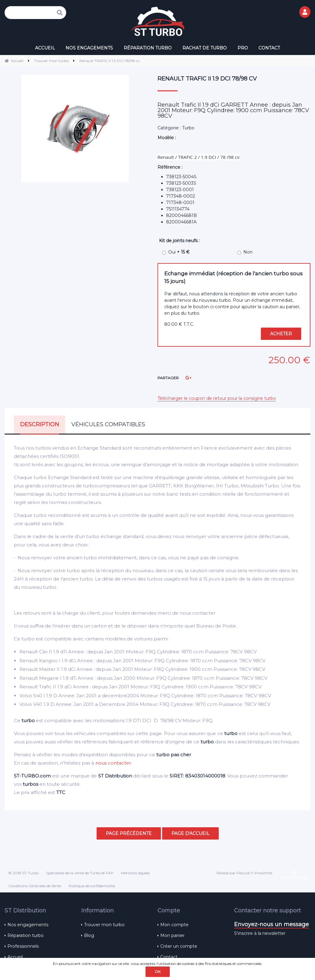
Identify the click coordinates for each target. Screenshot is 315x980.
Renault (166, 157)
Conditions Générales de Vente (35, 886)
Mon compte (174, 925)
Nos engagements (28, 925)
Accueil (15, 957)
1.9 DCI (209, 157)
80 (179, 324)
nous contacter (113, 763)
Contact (169, 957)
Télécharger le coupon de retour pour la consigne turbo (217, 398)
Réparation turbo (26, 935)
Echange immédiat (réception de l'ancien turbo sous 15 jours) (233, 277)
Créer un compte (179, 946)
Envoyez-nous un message (271, 924)
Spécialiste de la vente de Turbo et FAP (80, 873)
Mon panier (172, 935)
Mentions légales (135, 873)
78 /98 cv (230, 157)
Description (40, 424)
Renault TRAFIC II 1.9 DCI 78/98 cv (207, 79)
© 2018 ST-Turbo (24, 873)
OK (158, 972)
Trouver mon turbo (104, 925)
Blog (89, 935)
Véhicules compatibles (108, 424)
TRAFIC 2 (187, 157)
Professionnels (23, 946)
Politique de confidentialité (92, 886)
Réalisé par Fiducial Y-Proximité (244, 873)
